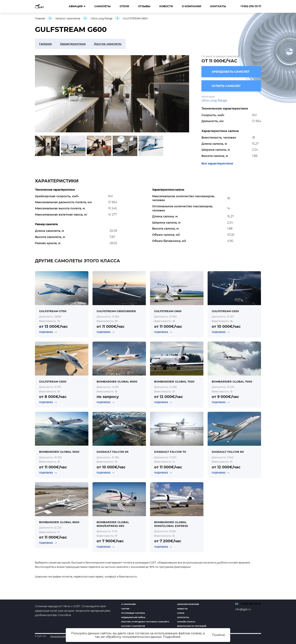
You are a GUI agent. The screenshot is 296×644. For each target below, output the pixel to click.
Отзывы (144, 6)
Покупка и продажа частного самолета (145, 622)
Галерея (45, 44)
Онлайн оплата (186, 622)
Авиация (77, 6)
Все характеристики (217, 163)
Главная (40, 18)
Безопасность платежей (192, 626)
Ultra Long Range (102, 18)
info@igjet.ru (243, 609)
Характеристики (73, 44)
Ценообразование (188, 604)
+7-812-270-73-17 (251, 6)
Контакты (218, 6)
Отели (124, 6)
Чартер (125, 609)
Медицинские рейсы (133, 617)
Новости (166, 6)
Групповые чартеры (133, 613)
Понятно (219, 635)
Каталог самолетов (68, 18)
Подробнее (172, 637)
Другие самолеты (108, 44)
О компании (192, 6)
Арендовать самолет (231, 72)
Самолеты (102, 6)
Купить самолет (226, 86)
